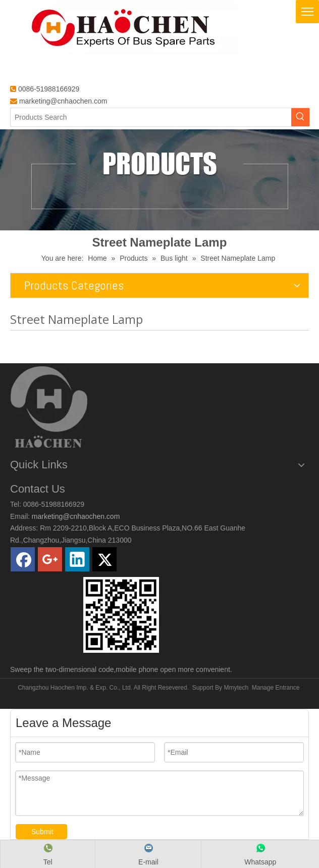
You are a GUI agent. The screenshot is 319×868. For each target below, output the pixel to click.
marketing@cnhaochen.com (63, 101)
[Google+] (50, 559)
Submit (42, 832)
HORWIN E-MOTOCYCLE (46, 703)
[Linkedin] (77, 559)
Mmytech (236, 688)
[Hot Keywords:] (300, 117)
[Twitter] (104, 559)
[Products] (159, 180)
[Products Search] (151, 117)
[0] (121, 615)
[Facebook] (23, 559)
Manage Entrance (276, 688)
